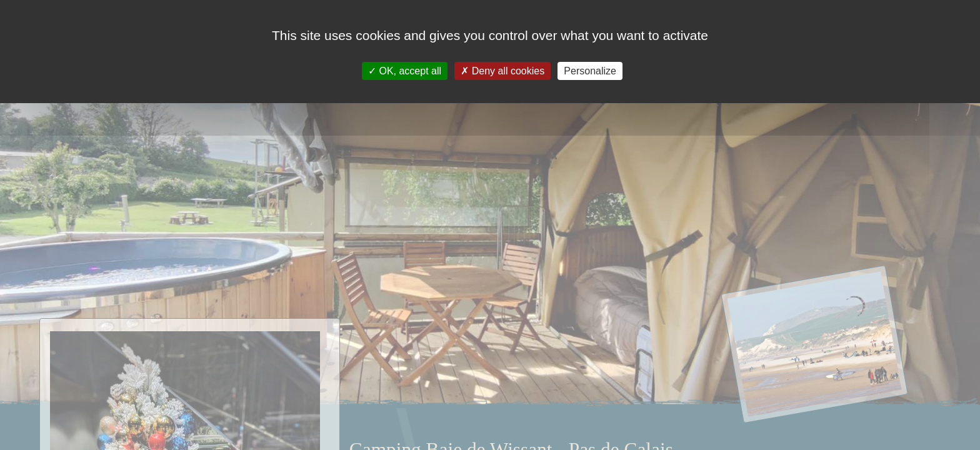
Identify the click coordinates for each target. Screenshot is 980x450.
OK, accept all (405, 71)
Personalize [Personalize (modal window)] (590, 71)
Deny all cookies (502, 71)
